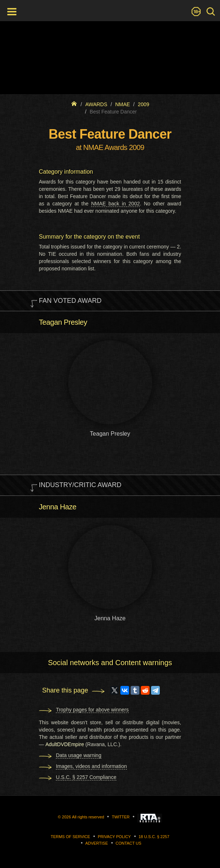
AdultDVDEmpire (65, 744)
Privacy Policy (114, 837)
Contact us (129, 843)
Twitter (121, 817)
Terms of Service (70, 837)
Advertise (97, 843)
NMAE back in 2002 (116, 204)
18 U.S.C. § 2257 (154, 837)
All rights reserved (88, 817)
